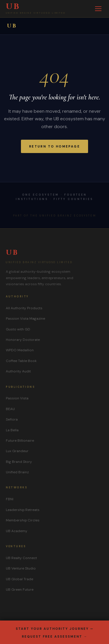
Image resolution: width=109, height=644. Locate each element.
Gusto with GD (18, 329)
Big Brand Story (19, 462)
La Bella (12, 430)
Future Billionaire (20, 441)
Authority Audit (18, 371)
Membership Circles (23, 520)
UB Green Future (20, 590)
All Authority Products (24, 308)
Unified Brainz (17, 472)
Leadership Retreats (23, 510)
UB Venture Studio (21, 568)
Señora (12, 419)
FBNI (10, 499)
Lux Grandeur (17, 451)
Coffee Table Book (21, 361)
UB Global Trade (19, 579)
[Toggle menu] (98, 9)
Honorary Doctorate (23, 340)
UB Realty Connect (21, 558)
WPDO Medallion (20, 350)
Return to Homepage (54, 146)
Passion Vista (17, 398)
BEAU (10, 409)
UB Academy (17, 531)
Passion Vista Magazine (25, 319)
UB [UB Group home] (12, 26)
